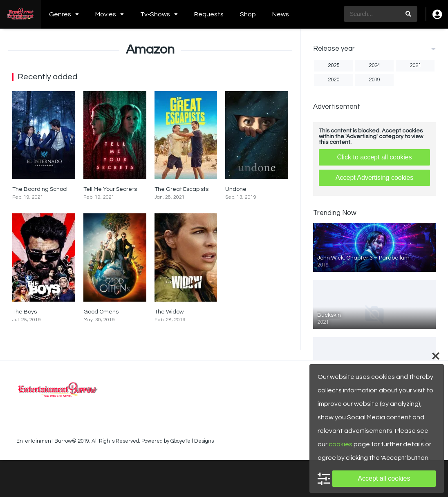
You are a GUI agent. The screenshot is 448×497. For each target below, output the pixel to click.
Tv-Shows (155, 14)
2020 (334, 80)
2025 (334, 65)
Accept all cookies (384, 478)
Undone (236, 189)
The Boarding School (40, 189)
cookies (340, 444)
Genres (60, 14)
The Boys (25, 312)
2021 (415, 65)
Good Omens (101, 312)
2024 (374, 65)
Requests (209, 14)
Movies (106, 14)
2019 (374, 80)
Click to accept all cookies (374, 157)
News (281, 14)
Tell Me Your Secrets (110, 189)
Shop (248, 14)
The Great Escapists (181, 189)
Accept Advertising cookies (374, 178)
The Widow (169, 312)
